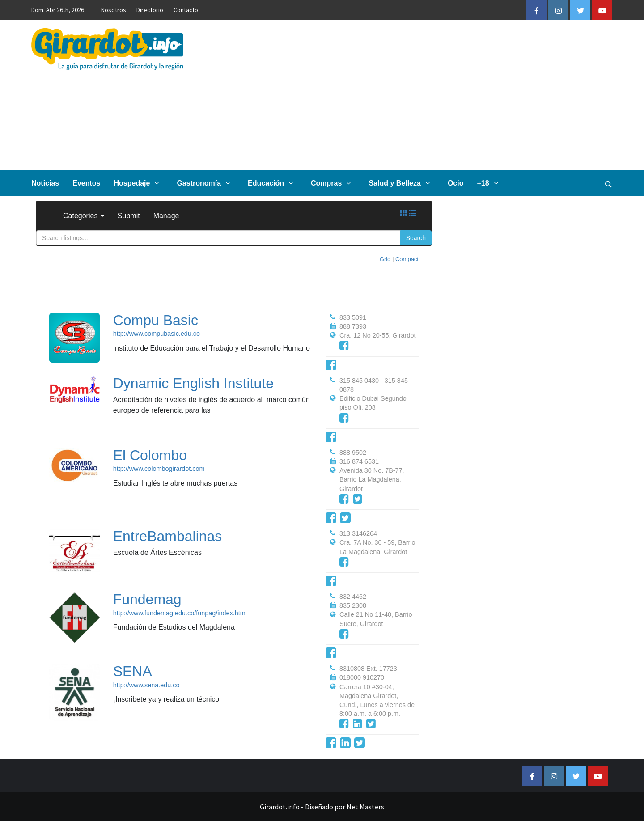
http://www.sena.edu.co (146, 685)
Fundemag (147, 599)
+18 (489, 183)
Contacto (186, 10)
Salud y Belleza (401, 183)
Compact (407, 259)
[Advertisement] (419, 95)
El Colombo (150, 455)
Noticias (45, 183)
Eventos (86, 183)
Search (416, 238)
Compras (333, 183)
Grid (385, 259)
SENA (133, 671)
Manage (166, 216)
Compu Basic (156, 320)
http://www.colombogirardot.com (159, 469)
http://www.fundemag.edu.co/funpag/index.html (180, 613)
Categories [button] (84, 216)
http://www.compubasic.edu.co (157, 334)
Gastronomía (205, 183)
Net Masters (365, 807)
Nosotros (114, 10)
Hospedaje (139, 183)
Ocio (456, 183)
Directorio (150, 10)
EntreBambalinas (168, 536)
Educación (273, 183)
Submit (129, 216)
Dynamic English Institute (193, 383)
